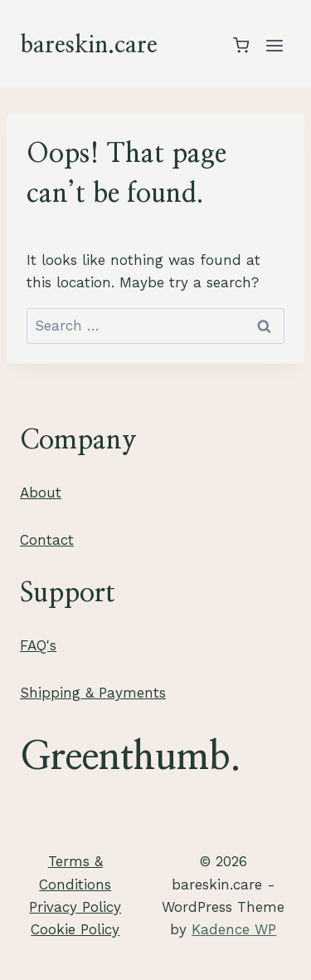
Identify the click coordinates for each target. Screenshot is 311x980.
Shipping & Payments (93, 693)
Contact (47, 540)
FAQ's (38, 645)
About (41, 492)
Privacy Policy (75, 907)
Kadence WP (234, 929)
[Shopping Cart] (241, 45)
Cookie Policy (75, 929)
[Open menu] (274, 45)
